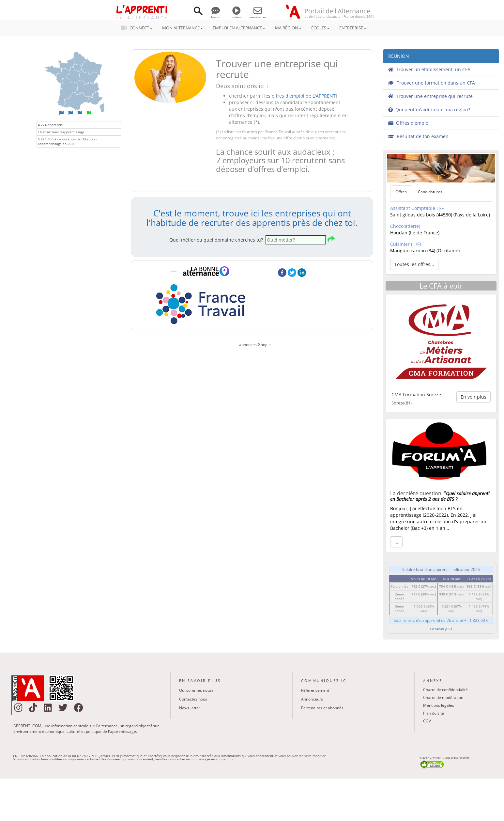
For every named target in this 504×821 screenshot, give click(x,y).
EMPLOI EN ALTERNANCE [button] (239, 28)
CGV (427, 721)
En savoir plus (441, 629)
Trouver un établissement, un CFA (429, 69)
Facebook (282, 273)
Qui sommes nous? (196, 690)
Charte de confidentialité (445, 690)
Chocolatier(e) (405, 226)
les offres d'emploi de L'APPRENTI (301, 96)
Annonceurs (312, 699)
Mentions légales (439, 705)
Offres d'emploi (409, 123)
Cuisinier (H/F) (405, 244)
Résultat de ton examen (418, 136)
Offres (401, 192)
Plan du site (434, 713)
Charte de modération (443, 697)
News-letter (190, 708)
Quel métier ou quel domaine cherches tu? (216, 240)
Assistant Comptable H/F (417, 208)
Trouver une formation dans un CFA (432, 83)
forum (216, 15)
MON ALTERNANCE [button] (183, 28)
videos (237, 15)
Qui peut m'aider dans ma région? (429, 110)
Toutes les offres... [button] (414, 264)
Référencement (315, 690)
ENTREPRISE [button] (353, 28)
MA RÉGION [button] (288, 28)
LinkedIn (302, 273)
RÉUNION (399, 56)
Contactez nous (193, 699)
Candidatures (430, 192)
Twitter (292, 273)
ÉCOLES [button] (320, 28)
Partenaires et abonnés (322, 708)
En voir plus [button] (473, 397)
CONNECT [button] (138, 28)
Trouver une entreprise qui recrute (430, 96)
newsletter (258, 15)
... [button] (396, 542)
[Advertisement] (254, 420)
